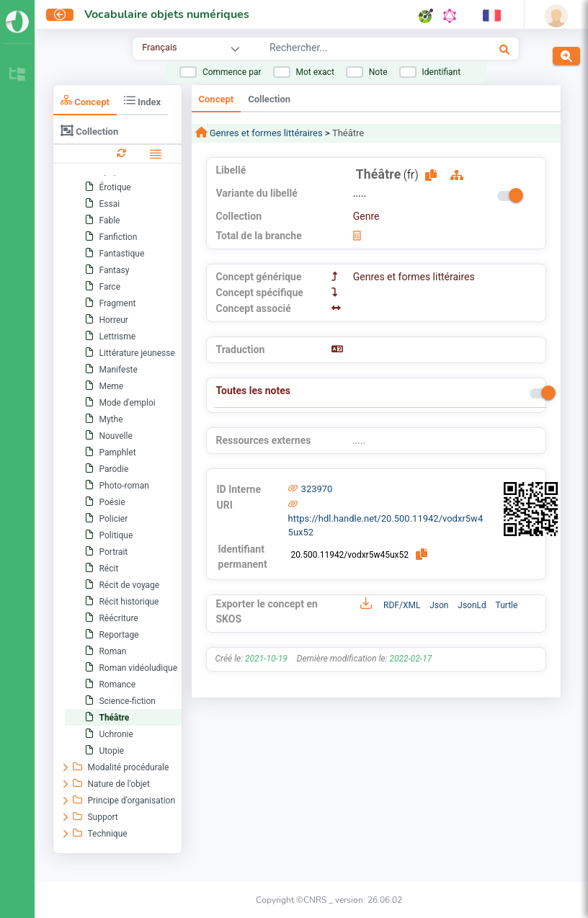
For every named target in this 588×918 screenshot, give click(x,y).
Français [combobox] (159, 47)
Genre (366, 216)
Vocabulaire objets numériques (167, 14)
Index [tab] (142, 101)
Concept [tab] (85, 101)
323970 (317, 489)
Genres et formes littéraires (265, 133)
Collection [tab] (89, 130)
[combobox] (355, 50)
